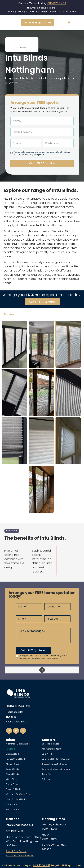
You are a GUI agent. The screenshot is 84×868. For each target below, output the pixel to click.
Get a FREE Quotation (38, 23)
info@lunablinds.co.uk (20, 825)
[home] (11, 23)
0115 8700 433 (57, 3)
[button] (69, 23)
